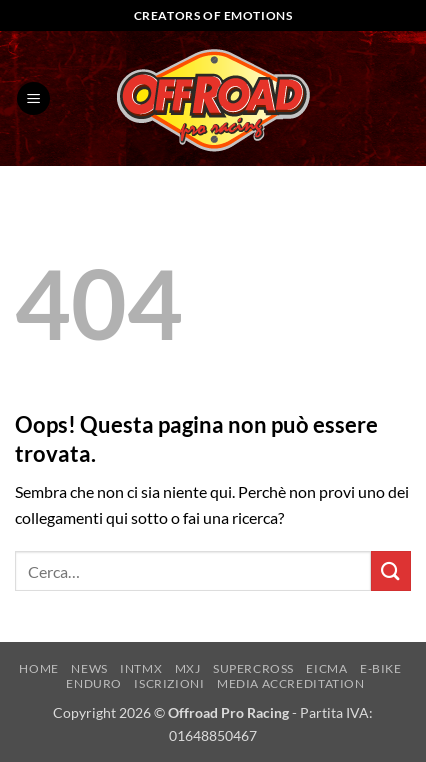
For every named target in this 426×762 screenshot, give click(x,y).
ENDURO (94, 683)
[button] (33, 98)
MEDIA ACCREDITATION (291, 683)
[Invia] (391, 570)
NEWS (89, 668)
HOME (38, 668)
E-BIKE (381, 668)
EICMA (326, 668)
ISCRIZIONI (169, 683)
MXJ (188, 668)
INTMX (141, 668)
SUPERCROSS (253, 668)
